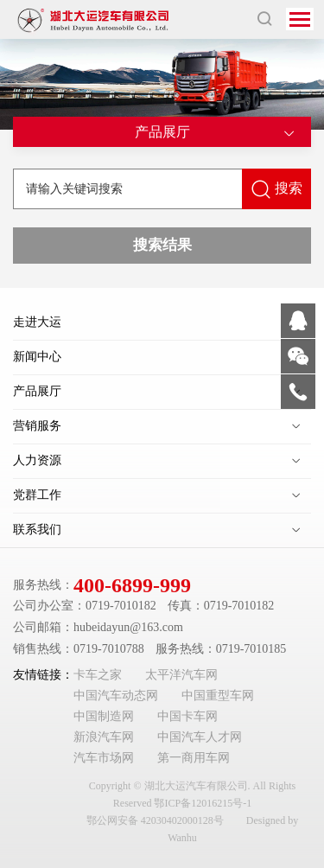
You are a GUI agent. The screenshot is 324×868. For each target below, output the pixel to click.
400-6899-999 (132, 585)
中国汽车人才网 (200, 737)
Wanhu (182, 838)
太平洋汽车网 (181, 675)
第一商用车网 (194, 758)
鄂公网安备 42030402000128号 (155, 820)
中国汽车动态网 (116, 696)
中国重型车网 (218, 696)
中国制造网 (104, 716)
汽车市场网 (104, 758)
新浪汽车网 (104, 737)
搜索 (276, 189)
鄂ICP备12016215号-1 (203, 803)
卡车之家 (98, 675)
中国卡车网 (187, 716)
